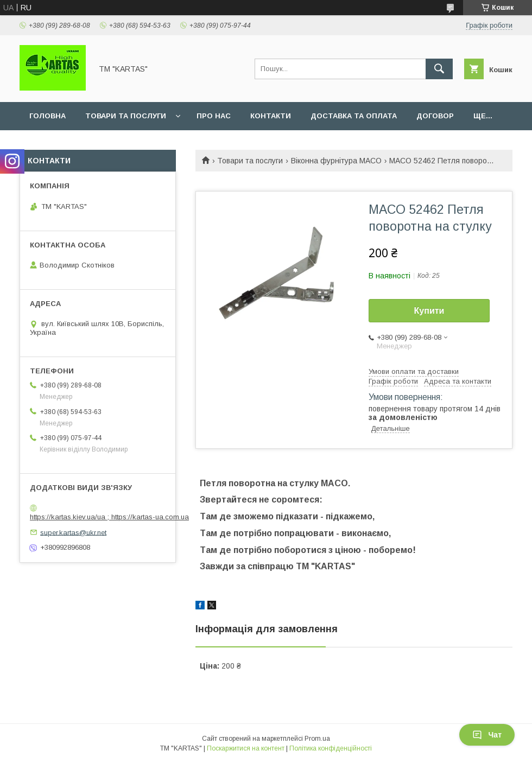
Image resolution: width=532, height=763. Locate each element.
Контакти (271, 116)
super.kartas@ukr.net (73, 532)
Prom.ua (317, 739)
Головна (47, 116)
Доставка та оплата (354, 116)
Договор (435, 116)
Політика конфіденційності (331, 748)
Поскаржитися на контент (246, 748)
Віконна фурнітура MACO (336, 161)
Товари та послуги (126, 116)
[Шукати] (439, 69)
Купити (429, 311)
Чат (487, 735)
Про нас (214, 116)
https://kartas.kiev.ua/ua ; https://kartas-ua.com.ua (109, 517)
